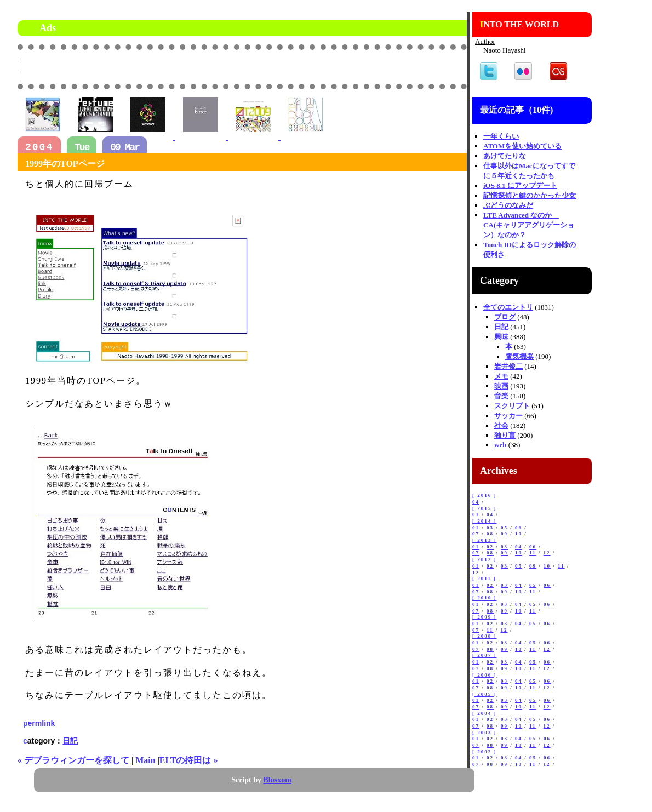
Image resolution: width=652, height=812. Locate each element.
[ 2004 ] (485, 713)
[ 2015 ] (485, 508)
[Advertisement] (339, 66)
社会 (501, 425)
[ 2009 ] (485, 617)
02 (490, 547)
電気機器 (519, 356)
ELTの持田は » (189, 760)
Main (145, 760)
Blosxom (278, 780)
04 (476, 502)
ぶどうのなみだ (508, 205)
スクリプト (512, 406)
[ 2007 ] (485, 655)
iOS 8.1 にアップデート (520, 185)
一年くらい (501, 136)
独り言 (505, 435)
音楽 (501, 396)
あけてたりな (505, 156)
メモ (501, 376)
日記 (70, 741)
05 (504, 528)
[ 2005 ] (485, 694)
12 (547, 553)
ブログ (505, 317)
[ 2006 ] (485, 675)
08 (490, 534)
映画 (501, 386)
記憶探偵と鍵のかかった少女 (530, 195)
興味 (501, 337)
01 (476, 514)
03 (490, 528)
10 (519, 534)
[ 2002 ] (485, 752)
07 (476, 534)
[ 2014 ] (485, 521)
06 (519, 528)
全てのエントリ (508, 307)
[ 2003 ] (485, 733)
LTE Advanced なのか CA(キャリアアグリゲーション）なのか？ (529, 225)
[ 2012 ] (485, 559)
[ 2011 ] (484, 579)
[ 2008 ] (485, 636)
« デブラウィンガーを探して (73, 760)
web (500, 445)
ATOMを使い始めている (522, 146)
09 (504, 534)
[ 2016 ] (485, 495)
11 (533, 553)
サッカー (508, 416)
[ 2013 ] (485, 540)
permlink (39, 723)
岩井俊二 (508, 366)
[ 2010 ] (485, 598)
